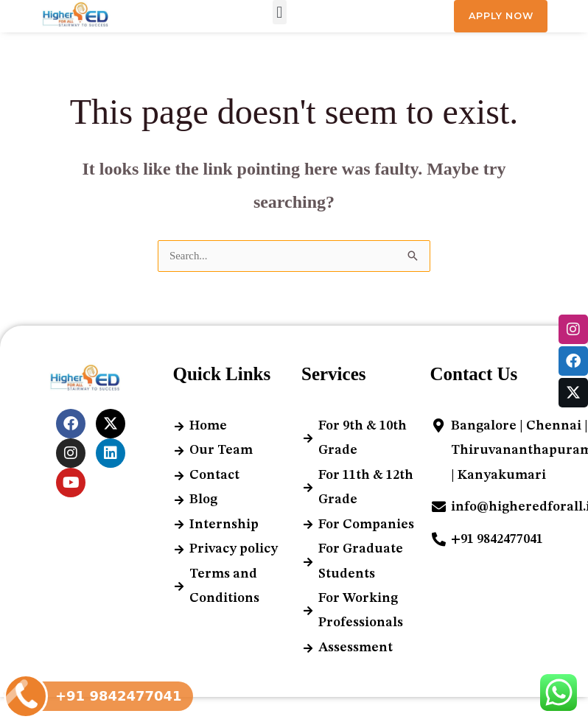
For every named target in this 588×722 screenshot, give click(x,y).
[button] (280, 13)
